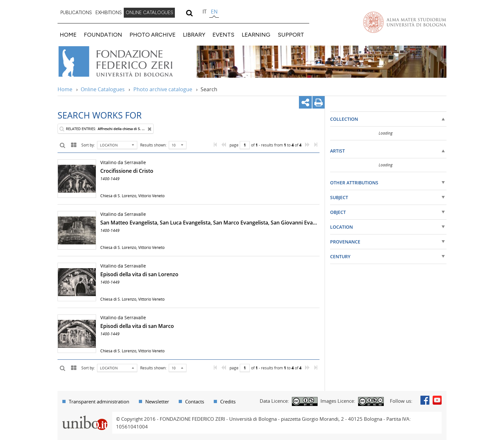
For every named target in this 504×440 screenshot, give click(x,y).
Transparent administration (99, 401)
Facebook (425, 400)
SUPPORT (291, 35)
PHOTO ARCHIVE (153, 35)
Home (65, 89)
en (214, 12)
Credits (228, 401)
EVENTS (223, 35)
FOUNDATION (103, 35)
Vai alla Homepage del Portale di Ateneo (405, 22)
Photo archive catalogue (163, 89)
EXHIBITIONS (109, 13)
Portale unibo (85, 416)
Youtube (437, 400)
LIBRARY (194, 35)
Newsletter (157, 401)
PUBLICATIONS (76, 13)
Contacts (195, 401)
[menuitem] (76, 13)
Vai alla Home (124, 62)
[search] (189, 13)
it (205, 12)
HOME (68, 35)
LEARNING (256, 35)
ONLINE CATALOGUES (149, 13)
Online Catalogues (103, 89)
